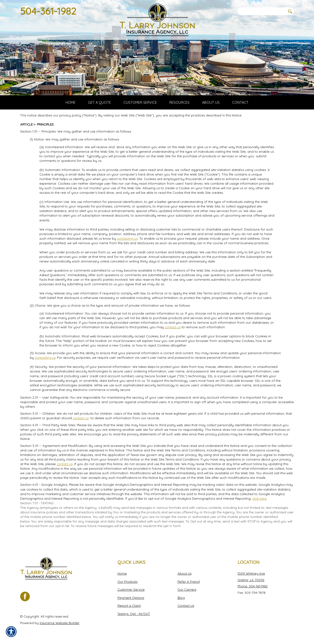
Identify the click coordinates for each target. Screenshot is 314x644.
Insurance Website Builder (60, 623)
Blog (181, 597)
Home (122, 573)
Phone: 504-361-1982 (253, 586)
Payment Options (131, 597)
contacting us (127, 243)
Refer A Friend (189, 581)
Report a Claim (129, 606)
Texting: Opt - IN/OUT (134, 614)
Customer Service (131, 589)
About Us (185, 573)
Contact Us (186, 606)
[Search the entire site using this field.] (262, 11)
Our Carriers (187, 589)
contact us (173, 332)
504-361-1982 (48, 11)
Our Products (127, 581)
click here (259, 504)
